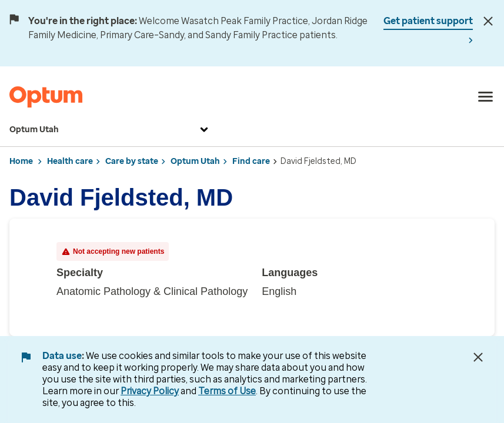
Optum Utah (110, 130)
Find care (251, 161)
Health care (70, 161)
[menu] (486, 97)
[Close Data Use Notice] (478, 357)
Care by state (132, 161)
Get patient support (428, 21)
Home (21, 161)
